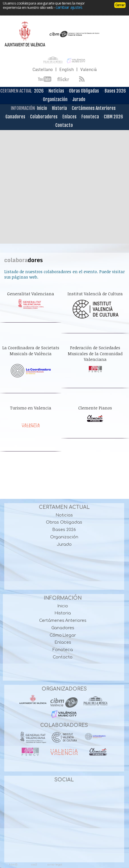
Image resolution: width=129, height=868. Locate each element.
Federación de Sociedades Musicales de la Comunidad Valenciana (95, 353)
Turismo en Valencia (31, 408)
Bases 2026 (114, 91)
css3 (34, 864)
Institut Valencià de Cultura (95, 294)
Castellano (43, 70)
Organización (54, 100)
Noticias (55, 91)
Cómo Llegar (63, 635)
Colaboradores (43, 117)
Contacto (63, 126)
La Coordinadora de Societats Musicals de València (31, 351)
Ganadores (14, 117)
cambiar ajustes (69, 7)
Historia (58, 108)
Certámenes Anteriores (93, 108)
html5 (13, 864)
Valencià (88, 70)
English (66, 70)
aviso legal (55, 864)
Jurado (78, 100)
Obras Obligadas (83, 91)
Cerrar (120, 5)
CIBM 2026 (112, 117)
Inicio (41, 108)
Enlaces (68, 117)
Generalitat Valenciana (31, 294)
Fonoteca (89, 117)
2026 (38, 91)
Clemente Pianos (95, 408)
